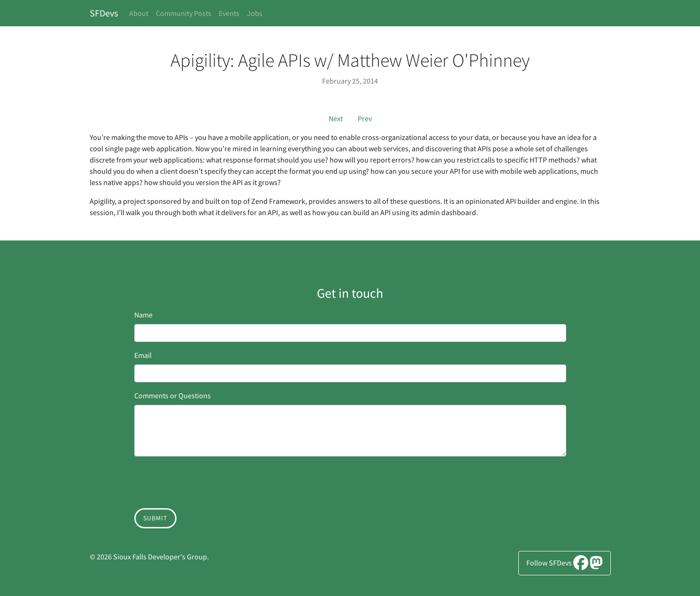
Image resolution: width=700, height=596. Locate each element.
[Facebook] (581, 565)
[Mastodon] (596, 565)
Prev (365, 118)
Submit (155, 518)
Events (229, 13)
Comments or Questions (173, 395)
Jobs (255, 13)
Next (336, 118)
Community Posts (184, 13)
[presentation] (206, 482)
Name (143, 315)
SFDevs (104, 13)
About (139, 13)
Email (143, 355)
